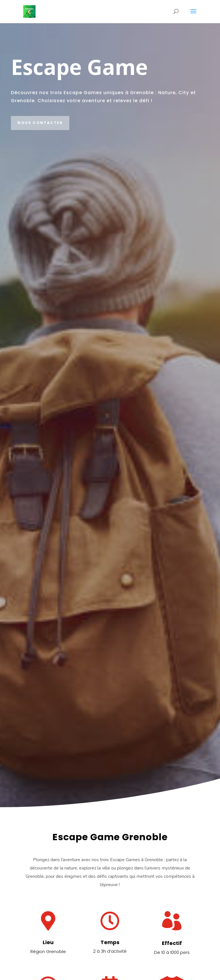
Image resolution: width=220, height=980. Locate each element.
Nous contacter (40, 123)
